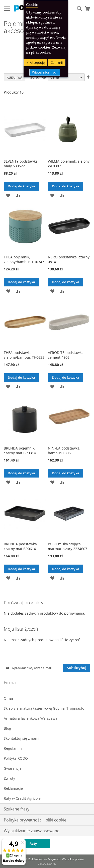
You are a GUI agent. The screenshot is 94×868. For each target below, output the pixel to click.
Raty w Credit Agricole (22, 798)
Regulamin (13, 748)
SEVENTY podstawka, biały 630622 (21, 164)
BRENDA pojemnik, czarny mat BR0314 (20, 451)
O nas (9, 698)
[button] (8, 195)
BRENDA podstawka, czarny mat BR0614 (21, 546)
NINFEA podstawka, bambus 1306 (64, 451)
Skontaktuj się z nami (22, 738)
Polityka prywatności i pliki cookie (35, 820)
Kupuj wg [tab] (14, 77)
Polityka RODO (16, 758)
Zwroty (9, 778)
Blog (7, 728)
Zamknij (57, 63)
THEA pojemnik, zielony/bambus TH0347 (24, 259)
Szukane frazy (17, 809)
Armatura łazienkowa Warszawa (31, 718)
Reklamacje (13, 788)
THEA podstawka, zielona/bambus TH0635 (24, 355)
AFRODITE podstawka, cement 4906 (66, 355)
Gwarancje (13, 768)
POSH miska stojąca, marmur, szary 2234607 (68, 546)
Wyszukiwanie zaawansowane (32, 831)
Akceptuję (37, 63)
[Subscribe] (77, 668)
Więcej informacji (45, 72)
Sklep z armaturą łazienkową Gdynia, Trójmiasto (44, 708)
